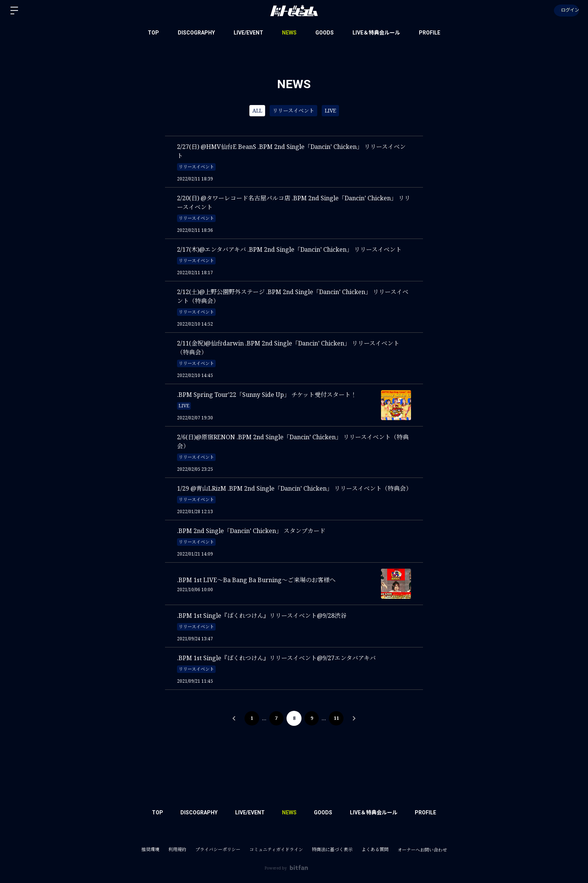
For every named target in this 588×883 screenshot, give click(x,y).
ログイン (565, 11)
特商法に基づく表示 (332, 849)
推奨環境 (150, 849)
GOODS (325, 33)
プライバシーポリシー (218, 849)
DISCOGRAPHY (196, 33)
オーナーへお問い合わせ (422, 850)
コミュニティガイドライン (276, 849)
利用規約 (177, 849)
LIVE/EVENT (248, 33)
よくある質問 (375, 849)
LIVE (330, 110)
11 (337, 718)
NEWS (289, 33)
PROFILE (430, 33)
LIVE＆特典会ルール (376, 33)
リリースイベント (293, 110)
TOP (153, 33)
